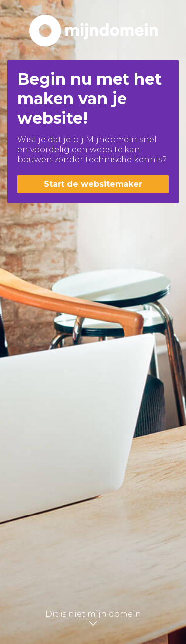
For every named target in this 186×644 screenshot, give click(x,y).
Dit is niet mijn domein (93, 618)
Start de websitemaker (93, 184)
